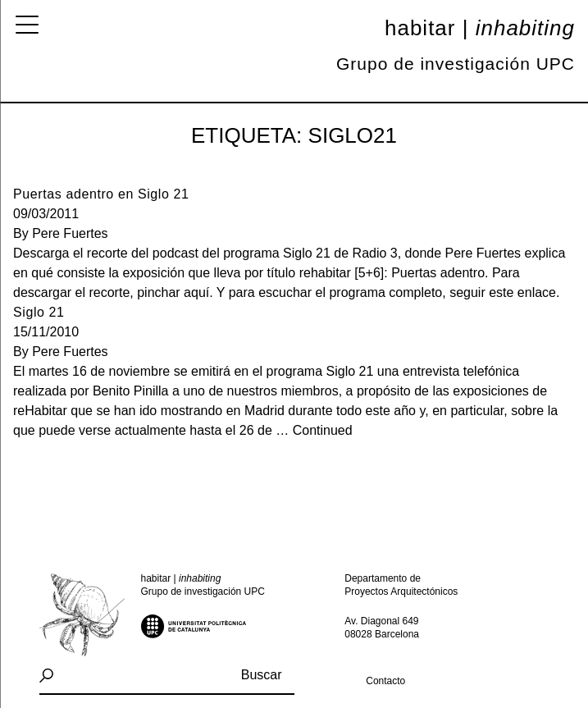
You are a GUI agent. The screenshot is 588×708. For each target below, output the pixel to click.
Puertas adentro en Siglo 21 (101, 194)
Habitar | (480, 28)
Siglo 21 (39, 312)
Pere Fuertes (70, 233)
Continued (323, 430)
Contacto (385, 681)
